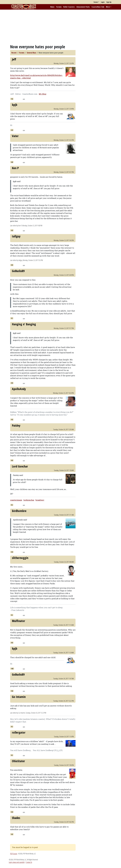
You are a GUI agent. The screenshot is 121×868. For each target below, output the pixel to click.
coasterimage (16, 500)
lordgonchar (29, 500)
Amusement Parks (83, 7)
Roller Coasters (69, 7)
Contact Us (29, 862)
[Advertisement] (60, 27)
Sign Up (109, 2)
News (52, 7)
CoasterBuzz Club (98, 7)
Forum (96, 2)
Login (103, 2)
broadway (40, 500)
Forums (59, 7)
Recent (14, 53)
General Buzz (32, 53)
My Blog (43, 94)
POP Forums (14, 854)
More (108, 7)
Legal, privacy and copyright (17, 862)
